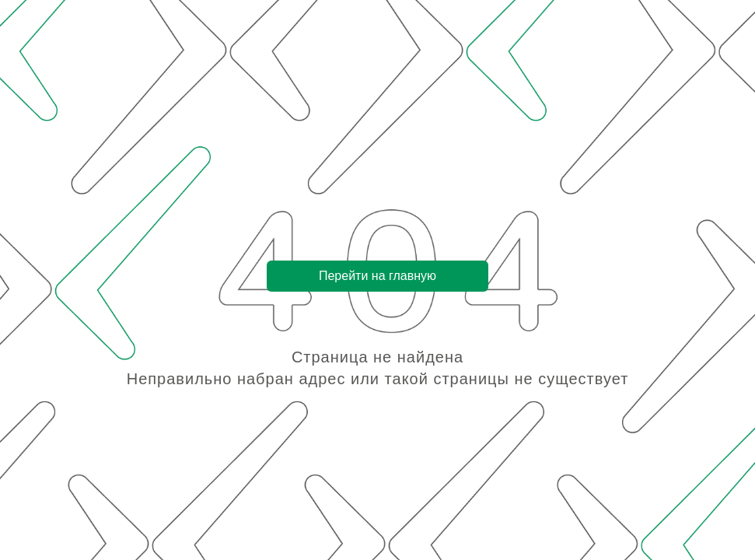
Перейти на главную (377, 276)
